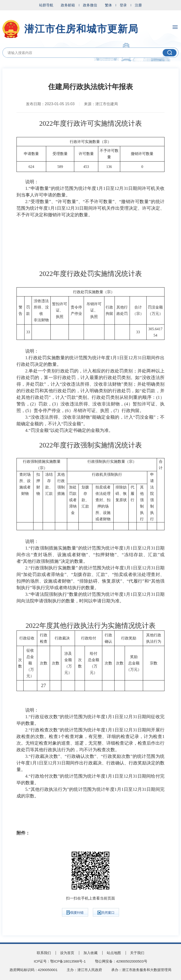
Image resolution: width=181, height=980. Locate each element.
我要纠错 (75, 913)
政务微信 (90, 5)
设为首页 (67, 953)
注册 (138, 5)
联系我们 (44, 953)
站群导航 (46, 5)
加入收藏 (90, 953)
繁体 (108, 5)
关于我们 (137, 953)
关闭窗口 (106, 913)
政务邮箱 (68, 5)
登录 (123, 5)
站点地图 (114, 953)
